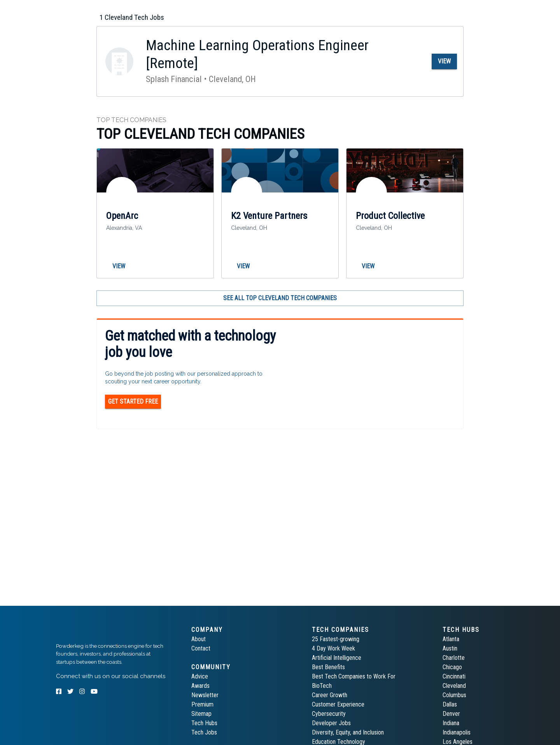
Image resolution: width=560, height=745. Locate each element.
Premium (202, 704)
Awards (200, 686)
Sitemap (201, 714)
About (199, 639)
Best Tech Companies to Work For (354, 676)
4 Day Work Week (333, 648)
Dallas (450, 704)
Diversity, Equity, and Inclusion (348, 732)
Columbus (454, 695)
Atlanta (451, 639)
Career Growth (330, 695)
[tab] (84, 9)
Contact (201, 648)
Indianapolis (457, 732)
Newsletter (205, 695)
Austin (450, 648)
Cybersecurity (329, 714)
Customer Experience (338, 704)
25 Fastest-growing (336, 639)
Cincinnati (454, 676)
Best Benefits (328, 667)
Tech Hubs (204, 723)
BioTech (322, 686)
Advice (200, 676)
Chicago (452, 667)
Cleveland (454, 686)
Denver (451, 714)
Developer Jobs (331, 723)
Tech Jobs (204, 732)
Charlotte (454, 658)
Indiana (451, 723)
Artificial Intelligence (337, 658)
